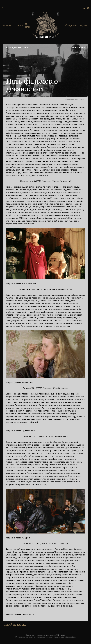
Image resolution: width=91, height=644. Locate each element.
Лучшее (18, 26)
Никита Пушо (78, 48)
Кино (26, 48)
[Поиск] (3, 8)
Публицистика (70, 25)
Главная (6, 26)
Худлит (83, 25)
